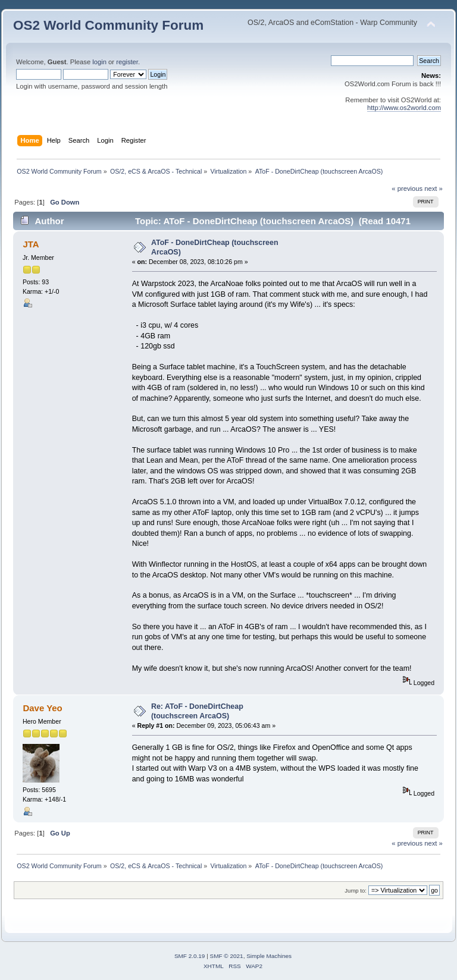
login (99, 62)
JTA (31, 244)
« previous (407, 189)
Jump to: (356, 891)
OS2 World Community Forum (108, 25)
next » (433, 189)
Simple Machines (269, 956)
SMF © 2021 (227, 956)
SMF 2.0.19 (190, 956)
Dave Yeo (42, 708)
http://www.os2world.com (404, 108)
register (127, 62)
